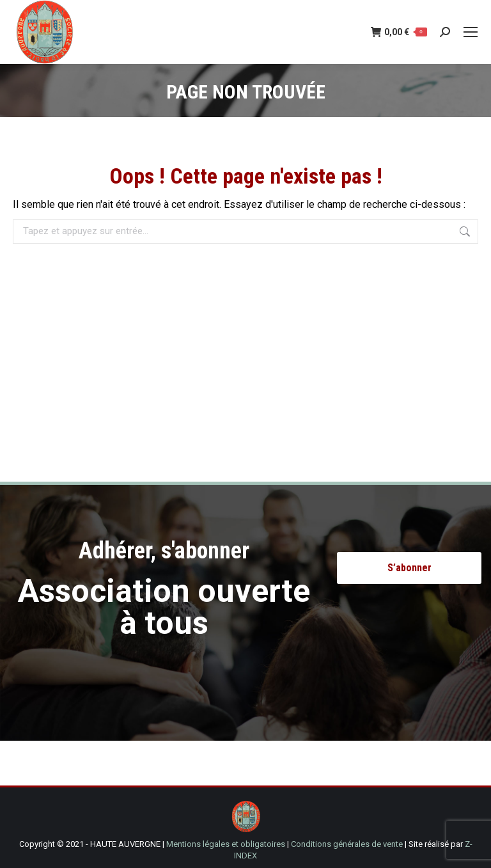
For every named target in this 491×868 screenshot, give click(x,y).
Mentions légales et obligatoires (226, 844)
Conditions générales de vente (347, 844)
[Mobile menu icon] (471, 32)
